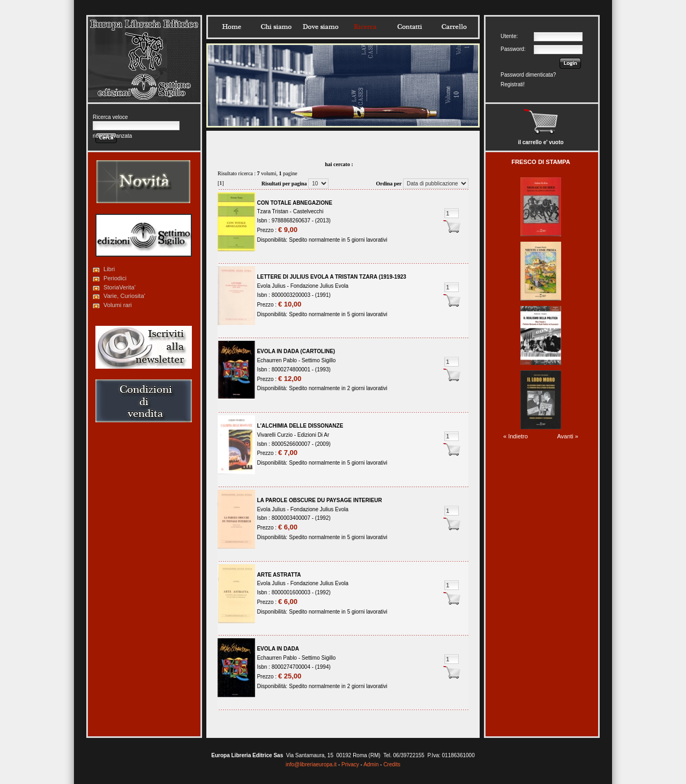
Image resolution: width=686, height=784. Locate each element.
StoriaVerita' (120, 287)
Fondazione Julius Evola (319, 286)
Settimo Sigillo (319, 360)
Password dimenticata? (528, 75)
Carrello (454, 27)
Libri (109, 269)
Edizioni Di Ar (313, 435)
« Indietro (516, 436)
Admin (371, 764)
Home (232, 27)
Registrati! (513, 84)
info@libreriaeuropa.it (311, 764)
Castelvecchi (308, 211)
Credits (392, 764)
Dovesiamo (320, 27)
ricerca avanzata (112, 136)
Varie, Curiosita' (124, 296)
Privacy (350, 764)
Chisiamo (276, 27)
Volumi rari (118, 305)
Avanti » (568, 436)
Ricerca (365, 27)
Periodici (115, 278)
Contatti (409, 27)
